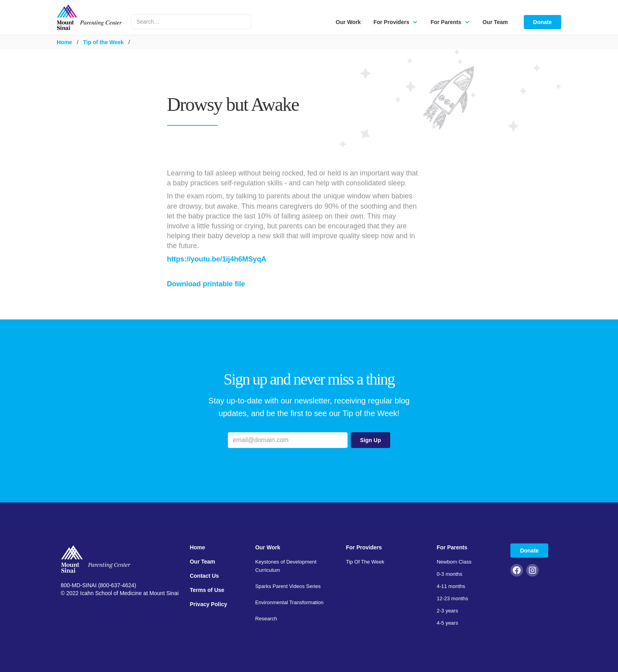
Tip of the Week (103, 42)
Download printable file (206, 284)
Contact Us (204, 576)
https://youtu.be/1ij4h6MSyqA (217, 259)
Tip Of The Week (365, 562)
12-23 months (452, 598)
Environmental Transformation (289, 602)
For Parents (452, 547)
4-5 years (447, 623)
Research (266, 619)
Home (64, 42)
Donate (543, 22)
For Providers (364, 547)
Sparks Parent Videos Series (288, 586)
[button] (396, 22)
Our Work (348, 22)
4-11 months (451, 586)
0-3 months (450, 574)
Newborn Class (454, 562)
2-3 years (447, 611)
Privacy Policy (208, 604)
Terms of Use (207, 590)
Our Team (495, 22)
